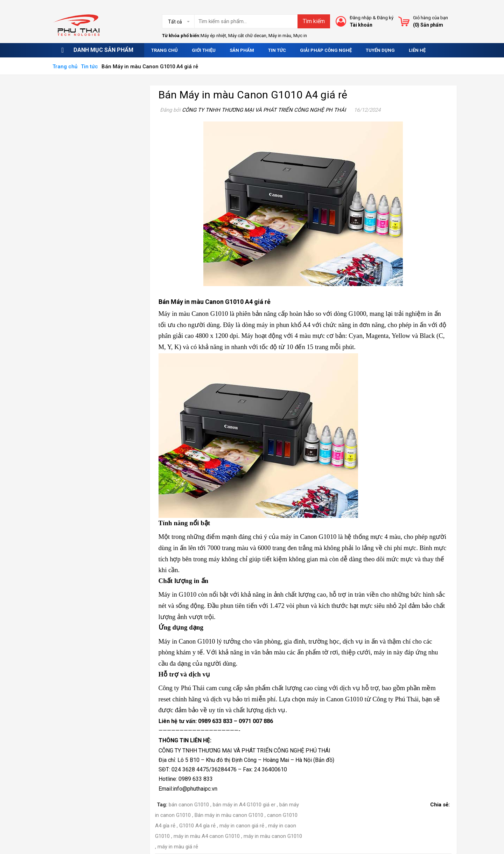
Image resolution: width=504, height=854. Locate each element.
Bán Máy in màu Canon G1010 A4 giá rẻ (253, 95)
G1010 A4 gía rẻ (197, 826)
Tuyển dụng (380, 50)
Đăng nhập (361, 18)
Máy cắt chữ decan (247, 36)
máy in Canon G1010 (335, 699)
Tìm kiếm (314, 21)
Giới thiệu (204, 50)
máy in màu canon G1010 (273, 836)
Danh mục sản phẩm (103, 50)
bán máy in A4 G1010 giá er (244, 805)
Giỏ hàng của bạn (430, 18)
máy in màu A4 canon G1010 (207, 836)
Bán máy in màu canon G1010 (229, 815)
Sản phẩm (242, 50)
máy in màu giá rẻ (178, 847)
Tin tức (277, 50)
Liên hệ (417, 50)
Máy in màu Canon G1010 (193, 314)
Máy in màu (280, 36)
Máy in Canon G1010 (187, 641)
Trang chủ (164, 50)
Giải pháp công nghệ (326, 50)
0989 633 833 (215, 721)
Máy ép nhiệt (213, 36)
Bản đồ (324, 760)
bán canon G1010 (189, 805)
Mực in (300, 36)
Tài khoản (361, 25)
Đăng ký (385, 18)
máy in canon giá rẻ (242, 826)
